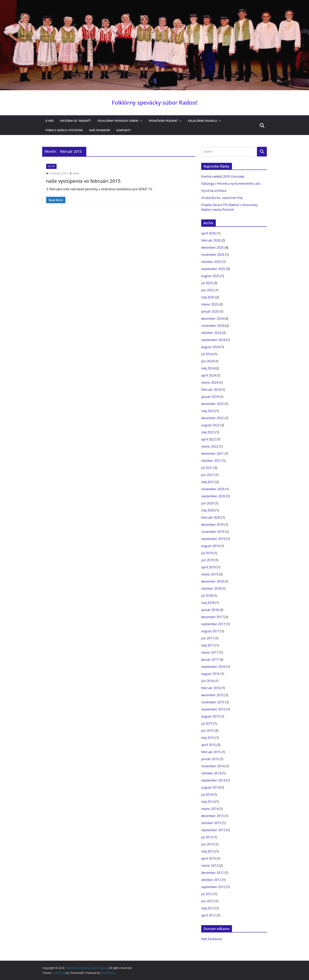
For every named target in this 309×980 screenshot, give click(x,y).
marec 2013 (210, 866)
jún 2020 (208, 503)
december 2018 (212, 581)
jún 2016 (208, 681)
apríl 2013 (208, 858)
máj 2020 (208, 510)
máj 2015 (208, 738)
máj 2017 (208, 645)
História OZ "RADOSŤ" (76, 121)
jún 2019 (208, 560)
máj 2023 (208, 411)
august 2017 (210, 631)
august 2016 (210, 674)
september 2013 (213, 830)
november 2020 (213, 489)
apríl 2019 (208, 567)
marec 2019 (210, 574)
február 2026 (211, 240)
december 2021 (212, 453)
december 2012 (212, 873)
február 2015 (211, 752)
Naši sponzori (100, 130)
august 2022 (210, 425)
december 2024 (212, 319)
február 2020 (211, 517)
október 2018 (211, 588)
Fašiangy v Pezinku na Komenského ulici (231, 184)
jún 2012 (208, 901)
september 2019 (213, 539)
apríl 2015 (208, 745)
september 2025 (213, 269)
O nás (50, 121)
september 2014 (213, 780)
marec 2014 (210, 809)
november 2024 (213, 326)
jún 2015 (208, 731)
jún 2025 (208, 290)
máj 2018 (208, 603)
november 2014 (213, 766)
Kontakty (124, 130)
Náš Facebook (212, 939)
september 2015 (213, 709)
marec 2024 (210, 382)
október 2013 (211, 823)
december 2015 (212, 695)
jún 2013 (208, 844)
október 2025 (211, 262)
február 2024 (211, 390)
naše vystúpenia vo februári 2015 (83, 181)
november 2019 (213, 532)
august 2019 (210, 546)
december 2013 (212, 816)
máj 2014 (208, 802)
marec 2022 (210, 446)
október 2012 (211, 880)
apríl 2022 (208, 439)
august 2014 (210, 787)
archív (51, 166)
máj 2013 (208, 851)
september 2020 (213, 496)
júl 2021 (207, 468)
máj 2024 (208, 368)
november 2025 (213, 255)
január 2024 (210, 397)
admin (76, 173)
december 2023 (212, 404)
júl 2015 (207, 723)
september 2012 (213, 887)
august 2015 (210, 716)
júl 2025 (207, 283)
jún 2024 (208, 361)
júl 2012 (207, 894)
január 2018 (210, 610)
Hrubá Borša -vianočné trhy (222, 198)
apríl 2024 (208, 375)
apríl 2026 (208, 233)
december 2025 (212, 247)
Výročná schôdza (214, 191)
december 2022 (212, 418)
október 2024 (211, 333)
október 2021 (211, 461)
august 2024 (210, 347)
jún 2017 (208, 638)
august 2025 (210, 276)
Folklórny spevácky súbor (118, 121)
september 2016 (213, 667)
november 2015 (213, 702)
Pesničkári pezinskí (163, 121)
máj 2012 (208, 908)
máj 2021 (208, 482)
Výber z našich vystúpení (64, 130)
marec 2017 (210, 652)
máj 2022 (208, 432)
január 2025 (210, 311)
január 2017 (210, 660)
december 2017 (212, 617)
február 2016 (211, 688)
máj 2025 (208, 297)
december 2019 (212, 525)
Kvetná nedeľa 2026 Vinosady (223, 176)
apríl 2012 (208, 915)
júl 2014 (207, 794)
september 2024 (213, 340)
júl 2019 (207, 553)
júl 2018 (207, 596)
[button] (140, 121)
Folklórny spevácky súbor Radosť (154, 102)
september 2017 (213, 624)
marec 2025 (210, 304)
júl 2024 (207, 354)
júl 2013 (207, 837)
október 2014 (211, 773)
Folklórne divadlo (202, 121)
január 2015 (210, 759)
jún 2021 (208, 475)
